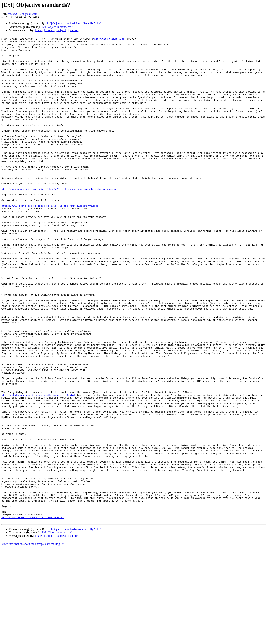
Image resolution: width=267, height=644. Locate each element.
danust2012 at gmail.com (22, 14)
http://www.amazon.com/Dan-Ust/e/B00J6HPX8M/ (33, 614)
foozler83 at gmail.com (108, 39)
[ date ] (39, 30)
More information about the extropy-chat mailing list (33, 641)
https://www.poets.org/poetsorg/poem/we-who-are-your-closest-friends (50, 240)
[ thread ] (50, 30)
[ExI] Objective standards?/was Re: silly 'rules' (73, 23)
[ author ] (74, 30)
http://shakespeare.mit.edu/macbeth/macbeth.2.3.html (38, 467)
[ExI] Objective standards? (57, 27)
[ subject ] (62, 30)
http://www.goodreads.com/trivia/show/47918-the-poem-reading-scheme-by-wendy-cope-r (61, 220)
